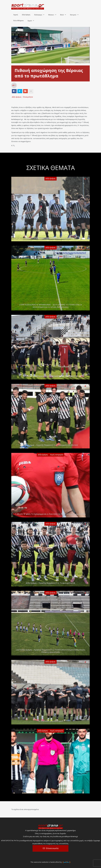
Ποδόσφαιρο (38, 15)
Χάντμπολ (73, 15)
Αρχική (16, 15)
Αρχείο (30, 21)
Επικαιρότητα (28, 97)
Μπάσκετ (51, 15)
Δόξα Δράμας (26, 15)
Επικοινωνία (52, 848)
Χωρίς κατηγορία (57, 455)
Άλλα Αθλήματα (18, 21)
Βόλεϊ (62, 15)
